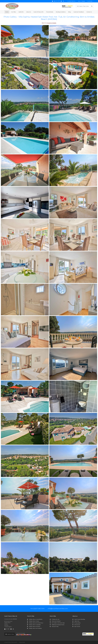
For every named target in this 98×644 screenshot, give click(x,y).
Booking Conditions (61, 12)
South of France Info (39, 12)
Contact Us (89, 12)
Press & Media (50, 12)
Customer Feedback (79, 12)
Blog (70, 12)
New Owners (77, 626)
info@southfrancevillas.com (58, 609)
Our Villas (14, 12)
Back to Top (10, 634)
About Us (29, 12)
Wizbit (23, 642)
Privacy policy (77, 623)
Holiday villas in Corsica (34, 621)
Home (7, 12)
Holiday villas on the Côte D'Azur (36, 623)
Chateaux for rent (56, 619)
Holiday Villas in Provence (35, 626)
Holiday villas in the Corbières (35, 628)
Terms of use (77, 625)
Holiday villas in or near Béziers (36, 619)
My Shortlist (90, 1)
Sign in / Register (82, 1)
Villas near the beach (56, 621)
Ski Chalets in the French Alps (58, 623)
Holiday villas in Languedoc (35, 625)
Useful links (77, 621)
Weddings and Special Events (58, 625)
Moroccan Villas (55, 626)
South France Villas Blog (80, 619)
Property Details (51, 23)
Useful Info (21, 12)
